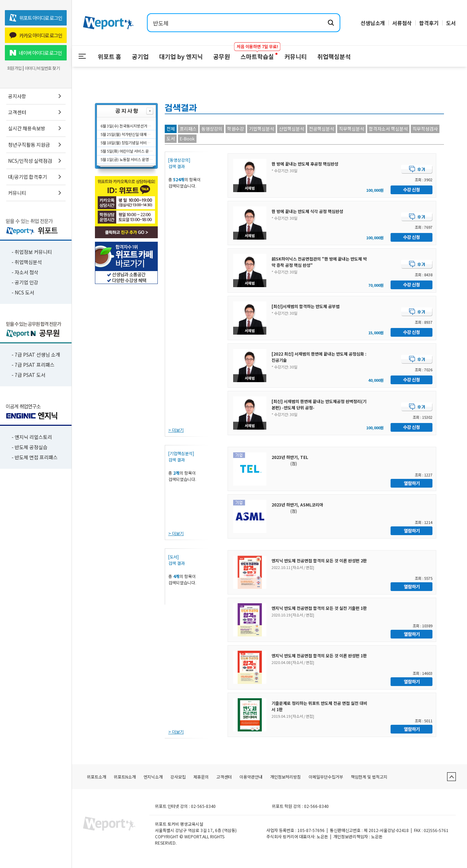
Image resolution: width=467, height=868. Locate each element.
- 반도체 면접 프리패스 (35, 457)
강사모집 (178, 777)
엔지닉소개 (153, 777)
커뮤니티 (36, 193)
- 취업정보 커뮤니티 (32, 252)
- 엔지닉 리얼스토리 (32, 437)
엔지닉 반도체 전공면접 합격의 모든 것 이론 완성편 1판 (319, 655)
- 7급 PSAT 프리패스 (33, 365)
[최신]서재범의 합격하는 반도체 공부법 (306, 306)
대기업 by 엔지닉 (181, 56)
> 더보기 (176, 430)
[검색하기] (331, 23)
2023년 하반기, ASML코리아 (297, 505)
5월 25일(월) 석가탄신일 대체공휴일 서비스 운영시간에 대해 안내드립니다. (127, 134)
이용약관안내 (251, 777)
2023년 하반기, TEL (290, 457)
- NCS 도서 (23, 292)
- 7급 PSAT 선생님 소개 (36, 355)
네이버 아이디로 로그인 (36, 53)
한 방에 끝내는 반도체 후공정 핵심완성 (305, 164)
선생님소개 (373, 23)
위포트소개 (97, 777)
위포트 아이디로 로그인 (36, 18)
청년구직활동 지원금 (36, 145)
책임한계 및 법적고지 (369, 777)
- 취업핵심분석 (27, 262)
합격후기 (429, 23)
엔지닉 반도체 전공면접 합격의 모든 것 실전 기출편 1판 (319, 608)
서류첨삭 (402, 23)
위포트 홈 (110, 56)
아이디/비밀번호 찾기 (42, 68)
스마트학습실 (257, 53)
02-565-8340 (203, 806)
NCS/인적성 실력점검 (36, 161)
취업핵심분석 (334, 56)
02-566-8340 (316, 806)
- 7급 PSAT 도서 (28, 375)
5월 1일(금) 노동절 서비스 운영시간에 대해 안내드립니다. (127, 159)
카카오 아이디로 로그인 (36, 35)
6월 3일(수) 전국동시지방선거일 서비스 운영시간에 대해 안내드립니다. (127, 126)
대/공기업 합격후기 (36, 177)
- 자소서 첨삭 (25, 272)
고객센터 (36, 112)
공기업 (140, 56)
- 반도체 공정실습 (29, 447)
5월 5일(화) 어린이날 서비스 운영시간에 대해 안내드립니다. (127, 151)
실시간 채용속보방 (36, 128)
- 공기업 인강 (25, 282)
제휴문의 (201, 777)
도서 (451, 23)
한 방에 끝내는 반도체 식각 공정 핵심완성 (307, 211)
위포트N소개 (125, 777)
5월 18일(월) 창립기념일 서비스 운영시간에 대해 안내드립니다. (127, 143)
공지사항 (36, 96)
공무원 (222, 56)
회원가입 (14, 68)
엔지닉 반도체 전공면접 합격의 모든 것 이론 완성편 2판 (319, 560)
